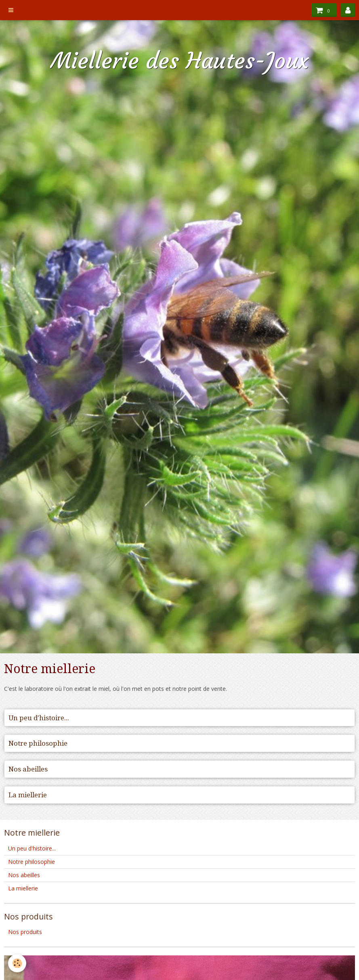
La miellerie (28, 795)
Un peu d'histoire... (39, 718)
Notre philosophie (38, 743)
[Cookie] (17, 963)
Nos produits (25, 932)
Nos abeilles (28, 769)
